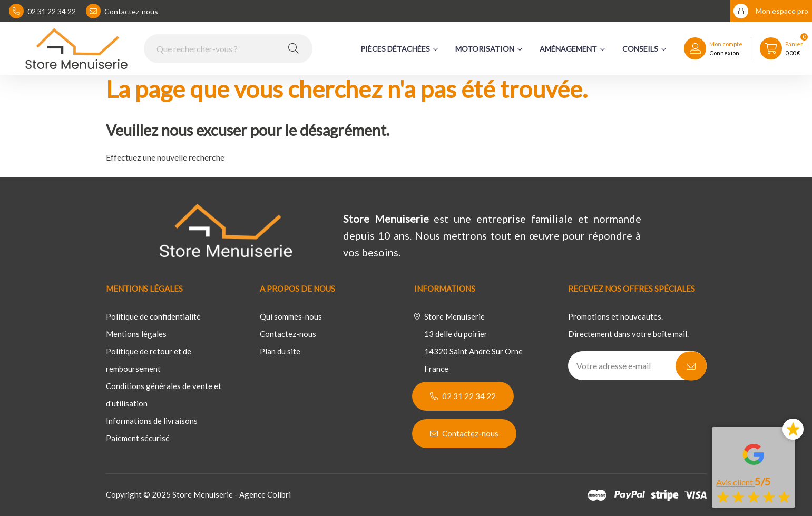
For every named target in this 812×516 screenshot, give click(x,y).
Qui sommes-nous (291, 316)
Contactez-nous (122, 11)
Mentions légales (136, 334)
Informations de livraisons (152, 421)
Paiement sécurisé (138, 438)
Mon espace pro (771, 11)
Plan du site (280, 351)
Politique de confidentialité (153, 316)
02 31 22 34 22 (42, 11)
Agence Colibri (265, 494)
